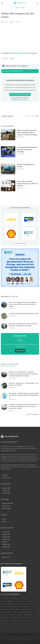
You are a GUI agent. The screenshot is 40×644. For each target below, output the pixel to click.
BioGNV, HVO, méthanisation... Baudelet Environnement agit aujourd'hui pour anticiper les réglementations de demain (23, 374)
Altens (16, 599)
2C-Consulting (5, 599)
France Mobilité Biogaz (23, 604)
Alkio (12, 599)
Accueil (17, 8)
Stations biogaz (7, 508)
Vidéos (23, 8)
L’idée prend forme (6, 612)
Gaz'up (19, 607)
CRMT (36, 601)
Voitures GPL (6, 557)
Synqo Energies (6, 617)
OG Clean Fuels (22, 612)
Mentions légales (12, 639)
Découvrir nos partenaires (20, 94)
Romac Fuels (19, 615)
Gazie (24, 607)
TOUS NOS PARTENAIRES (20, 243)
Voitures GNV (6, 532)
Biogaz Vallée (27, 599)
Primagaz (31, 612)
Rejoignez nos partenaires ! (20, 100)
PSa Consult (5, 615)
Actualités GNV (6, 488)
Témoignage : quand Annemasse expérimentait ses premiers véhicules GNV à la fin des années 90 (24, 395)
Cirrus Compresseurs (21, 601)
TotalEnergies (5, 620)
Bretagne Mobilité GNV (7, 601)
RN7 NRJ (12, 615)
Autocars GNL (6, 547)
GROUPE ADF (5, 609)
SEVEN (35, 615)
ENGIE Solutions (11, 604)
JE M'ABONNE (20, 351)
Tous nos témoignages (32, 414)
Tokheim (12, 58)
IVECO (35, 609)
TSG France (5, 58)
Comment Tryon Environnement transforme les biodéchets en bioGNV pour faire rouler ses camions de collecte (24, 406)
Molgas (15, 612)
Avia (21, 599)
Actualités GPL (6, 491)
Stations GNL (6, 506)
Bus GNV (5, 542)
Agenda (4, 521)
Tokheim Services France (25, 617)
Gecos (29, 607)
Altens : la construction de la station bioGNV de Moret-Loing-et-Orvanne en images (27, 133)
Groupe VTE (24, 609)
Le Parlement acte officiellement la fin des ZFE (24, 314)
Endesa (3, 604)
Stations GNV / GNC (8, 503)
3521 (19, 22)
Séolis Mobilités (28, 615)
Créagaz (30, 601)
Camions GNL (6, 539)
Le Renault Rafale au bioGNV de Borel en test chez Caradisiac (27, 150)
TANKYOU (14, 617)
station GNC (19, 53)
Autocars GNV (6, 544)
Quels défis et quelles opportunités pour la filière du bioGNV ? (27, 184)
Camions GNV (6, 537)
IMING (30, 609)
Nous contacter (6, 478)
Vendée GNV (14, 620)
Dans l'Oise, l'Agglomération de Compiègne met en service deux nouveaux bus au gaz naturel (23, 304)
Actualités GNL (6, 493)
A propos (5, 475)
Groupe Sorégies (14, 609)
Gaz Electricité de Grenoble (9, 607)
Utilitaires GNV (6, 534)
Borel (33, 599)
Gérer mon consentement (26, 639)
